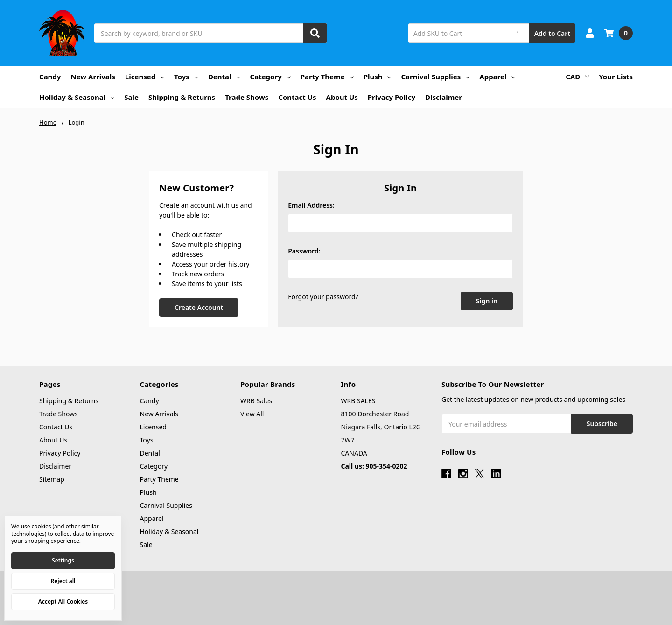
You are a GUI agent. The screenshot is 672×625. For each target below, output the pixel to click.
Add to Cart (552, 33)
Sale (131, 97)
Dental (224, 77)
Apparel (497, 77)
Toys (186, 77)
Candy (50, 77)
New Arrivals (93, 77)
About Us (342, 97)
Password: (304, 251)
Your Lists (616, 77)
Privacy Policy (392, 97)
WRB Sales (256, 401)
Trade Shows (247, 97)
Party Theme (327, 77)
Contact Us (297, 97)
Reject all (63, 581)
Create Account (199, 307)
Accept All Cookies (63, 601)
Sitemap (52, 479)
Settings (63, 560)
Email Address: (311, 205)
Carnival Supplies (435, 77)
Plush (378, 77)
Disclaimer (444, 97)
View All (252, 414)
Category (270, 77)
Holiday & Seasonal (77, 97)
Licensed (145, 77)
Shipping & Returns (182, 97)
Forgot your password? (323, 297)
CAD (577, 77)
